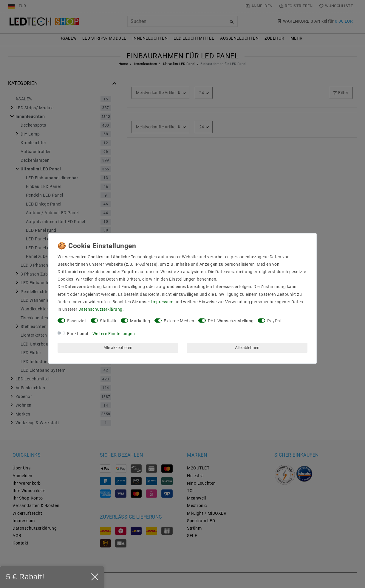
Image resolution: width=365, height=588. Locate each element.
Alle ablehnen (247, 348)
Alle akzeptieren (118, 348)
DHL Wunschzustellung (231, 321)
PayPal (274, 321)
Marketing (140, 321)
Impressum (162, 302)
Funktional (78, 334)
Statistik (108, 321)
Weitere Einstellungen (114, 334)
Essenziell (77, 321)
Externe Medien (179, 321)
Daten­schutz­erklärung (100, 309)
